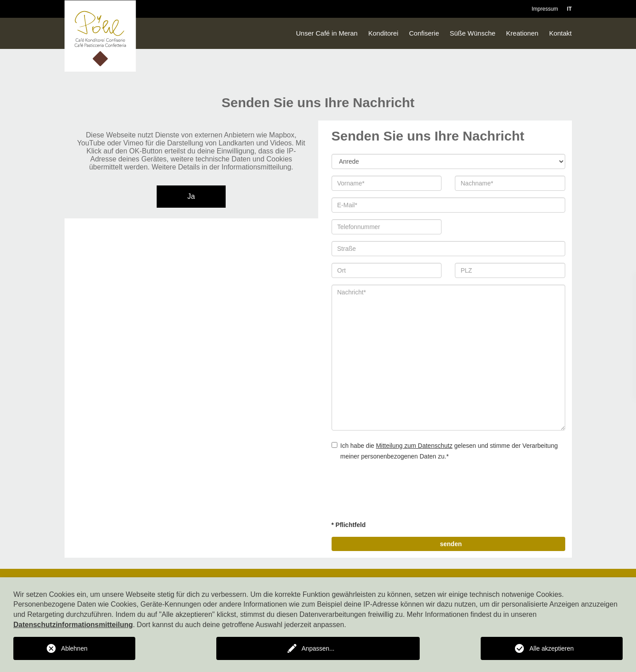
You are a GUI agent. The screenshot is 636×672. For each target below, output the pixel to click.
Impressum (545, 9)
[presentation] (399, 492)
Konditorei (383, 33)
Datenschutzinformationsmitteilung (73, 625)
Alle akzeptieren (551, 648)
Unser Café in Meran (327, 33)
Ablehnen (74, 648)
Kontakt (561, 33)
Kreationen (522, 33)
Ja (191, 196)
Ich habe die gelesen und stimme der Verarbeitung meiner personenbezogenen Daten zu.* (445, 451)
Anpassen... (318, 648)
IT (569, 9)
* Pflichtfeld (349, 525)
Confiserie (424, 33)
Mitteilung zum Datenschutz (414, 446)
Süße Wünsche (473, 33)
